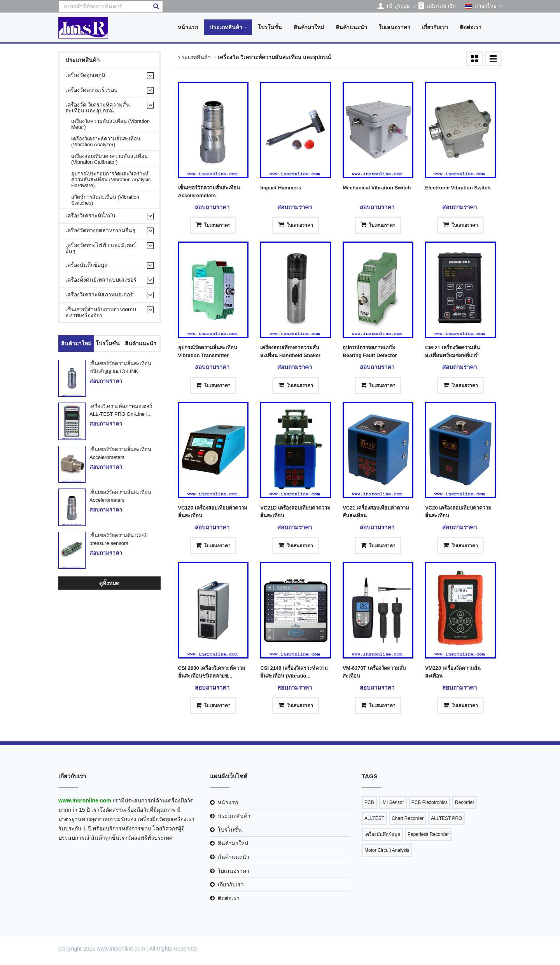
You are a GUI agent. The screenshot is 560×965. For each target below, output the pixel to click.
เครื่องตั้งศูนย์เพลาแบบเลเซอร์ (101, 280)
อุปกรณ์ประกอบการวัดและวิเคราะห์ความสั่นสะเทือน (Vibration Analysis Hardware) (111, 180)
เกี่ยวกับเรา (435, 27)
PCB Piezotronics (430, 802)
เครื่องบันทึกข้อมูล (87, 265)
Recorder (465, 802)
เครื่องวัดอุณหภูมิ (85, 75)
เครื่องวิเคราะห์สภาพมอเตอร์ (99, 295)
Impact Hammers (281, 188)
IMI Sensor (393, 802)
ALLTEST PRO (446, 818)
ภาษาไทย (483, 6)
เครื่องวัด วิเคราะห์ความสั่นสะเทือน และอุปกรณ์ (98, 108)
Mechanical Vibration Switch (377, 188)
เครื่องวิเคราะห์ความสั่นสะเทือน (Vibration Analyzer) (106, 142)
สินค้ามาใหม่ (309, 27)
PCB (369, 802)
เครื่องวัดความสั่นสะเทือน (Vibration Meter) (110, 124)
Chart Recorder (408, 818)
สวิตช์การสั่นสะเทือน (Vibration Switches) (105, 200)
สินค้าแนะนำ (351, 27)
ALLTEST (374, 818)
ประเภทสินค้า (226, 27)
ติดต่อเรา (471, 27)
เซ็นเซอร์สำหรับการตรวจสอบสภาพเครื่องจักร (101, 312)
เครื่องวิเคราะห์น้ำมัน (90, 216)
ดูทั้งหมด (109, 583)
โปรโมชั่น (270, 27)
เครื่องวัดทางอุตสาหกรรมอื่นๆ (100, 230)
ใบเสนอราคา (395, 27)
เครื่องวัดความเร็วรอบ (91, 90)
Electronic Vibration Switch (458, 188)
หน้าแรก (188, 27)
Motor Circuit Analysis (387, 850)
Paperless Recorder (428, 834)
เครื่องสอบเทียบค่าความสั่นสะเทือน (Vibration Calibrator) (109, 159)
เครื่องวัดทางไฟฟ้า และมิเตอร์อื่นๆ (101, 248)
